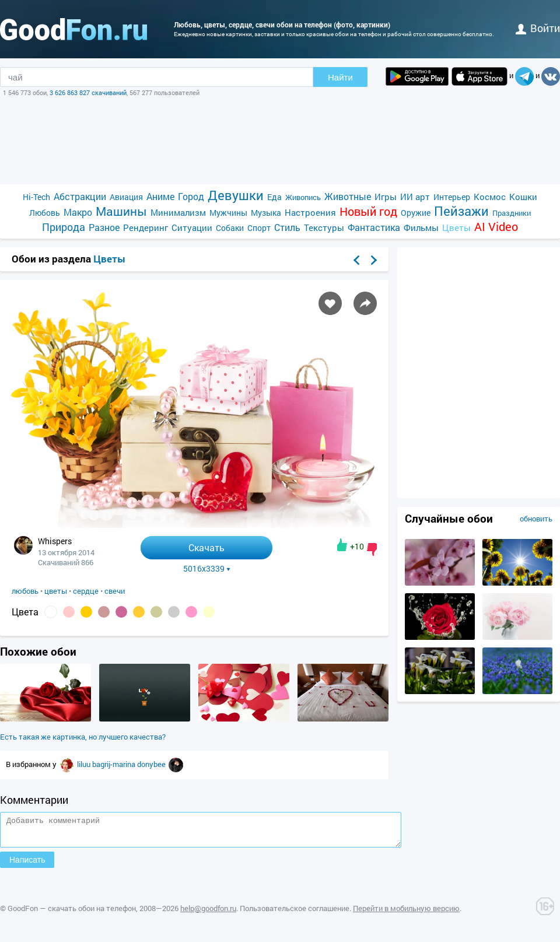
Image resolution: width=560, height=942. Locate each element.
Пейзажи (461, 211)
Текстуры (324, 227)
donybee (152, 764)
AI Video (496, 227)
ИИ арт (415, 197)
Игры (386, 197)
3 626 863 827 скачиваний (88, 92)
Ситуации (192, 227)
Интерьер (452, 197)
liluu (85, 764)
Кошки (523, 197)
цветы (56, 591)
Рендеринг (146, 227)
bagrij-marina (115, 764)
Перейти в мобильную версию (406, 913)
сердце (86, 591)
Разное (104, 227)
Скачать (206, 547)
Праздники (512, 213)
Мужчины (228, 213)
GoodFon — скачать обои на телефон (72, 913)
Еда (274, 197)
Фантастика (374, 227)
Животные (348, 196)
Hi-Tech (36, 197)
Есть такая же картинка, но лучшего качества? (83, 737)
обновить (536, 519)
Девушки (236, 195)
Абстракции (80, 196)
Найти (340, 77)
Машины (121, 211)
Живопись (303, 197)
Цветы (456, 227)
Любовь (45, 213)
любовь (25, 591)
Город (191, 196)
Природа (64, 227)
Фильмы (421, 227)
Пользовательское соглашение (295, 913)
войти (538, 28)
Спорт (259, 228)
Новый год (368, 211)
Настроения (310, 212)
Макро (78, 212)
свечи (115, 591)
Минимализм (178, 212)
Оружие (416, 213)
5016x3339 (207, 569)
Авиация (126, 197)
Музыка (266, 213)
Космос (490, 197)
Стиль (287, 227)
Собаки (230, 228)
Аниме (160, 196)
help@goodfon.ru (208, 913)
